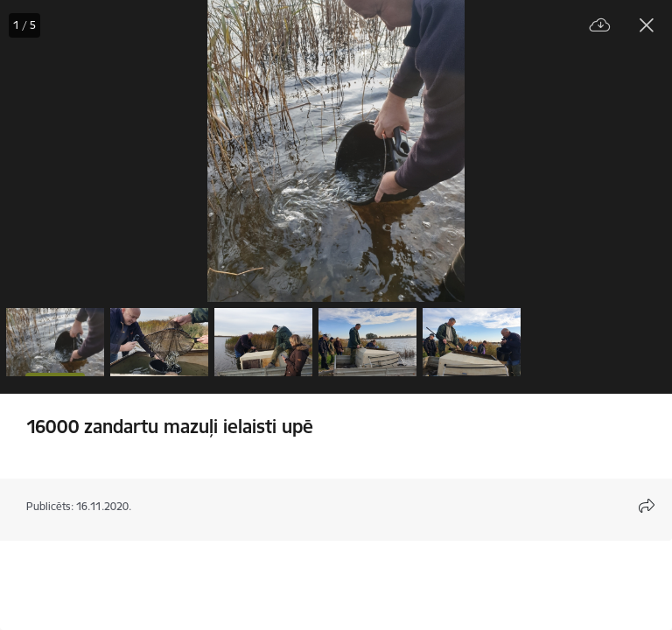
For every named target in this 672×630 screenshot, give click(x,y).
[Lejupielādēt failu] (600, 26)
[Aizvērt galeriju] (647, 25)
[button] (55, 342)
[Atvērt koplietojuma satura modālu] (647, 506)
